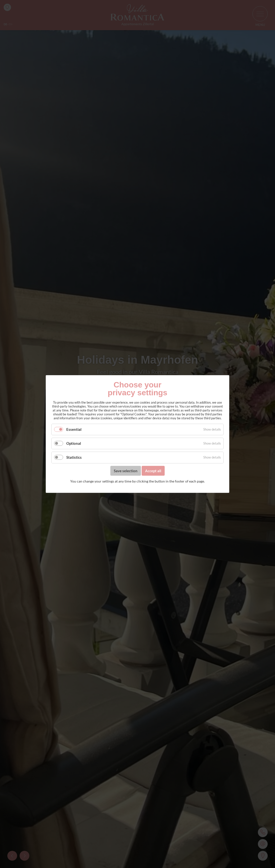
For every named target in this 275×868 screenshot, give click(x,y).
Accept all (153, 471)
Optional (74, 443)
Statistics (74, 458)
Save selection (126, 471)
